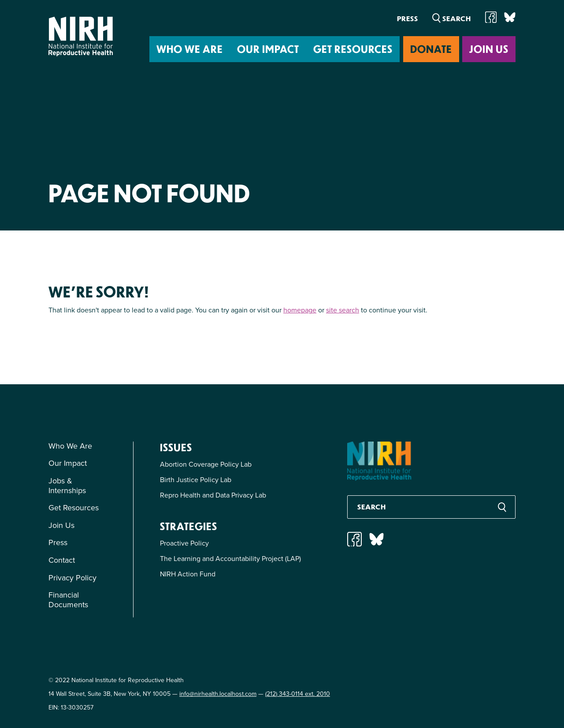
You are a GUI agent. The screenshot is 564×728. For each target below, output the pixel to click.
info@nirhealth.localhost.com (218, 694)
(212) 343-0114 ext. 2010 (298, 694)
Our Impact (268, 49)
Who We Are (190, 49)
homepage (300, 310)
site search (343, 310)
